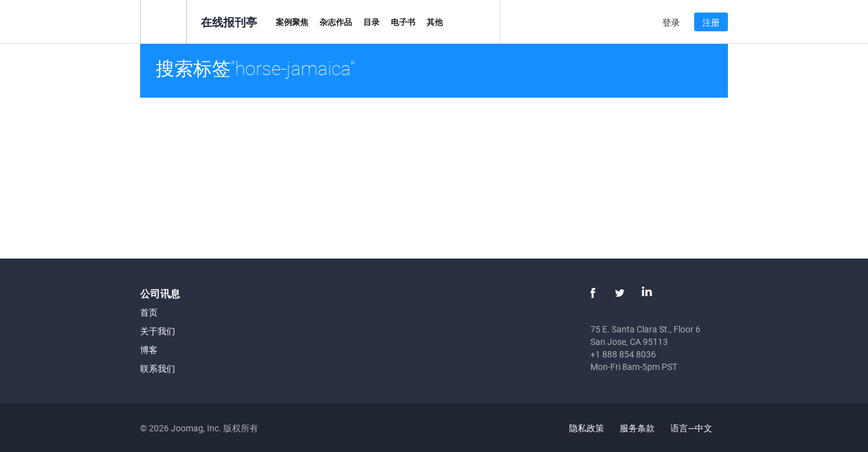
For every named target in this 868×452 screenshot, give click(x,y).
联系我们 (158, 368)
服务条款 (637, 428)
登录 (671, 22)
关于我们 (158, 331)
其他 (435, 22)
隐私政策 (587, 428)
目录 (371, 22)
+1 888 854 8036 (623, 354)
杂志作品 (336, 22)
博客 (149, 350)
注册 (711, 22)
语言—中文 (699, 428)
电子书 (403, 22)
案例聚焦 (292, 22)
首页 (149, 312)
